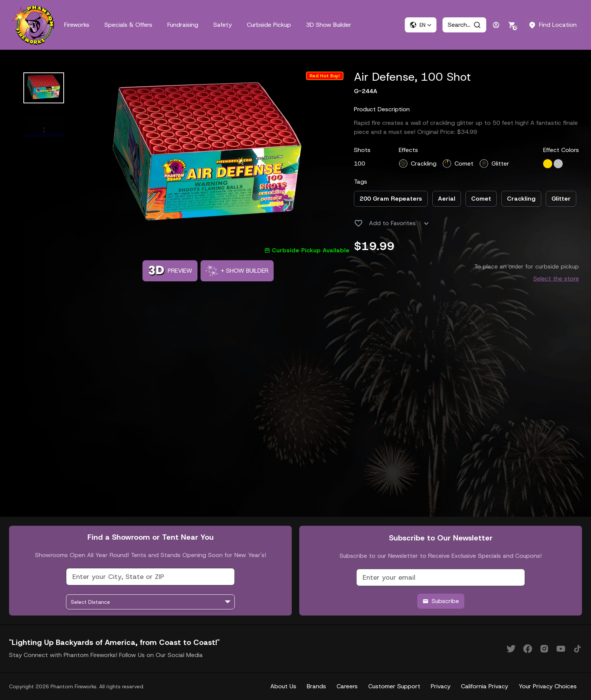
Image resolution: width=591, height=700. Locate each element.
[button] (421, 25)
